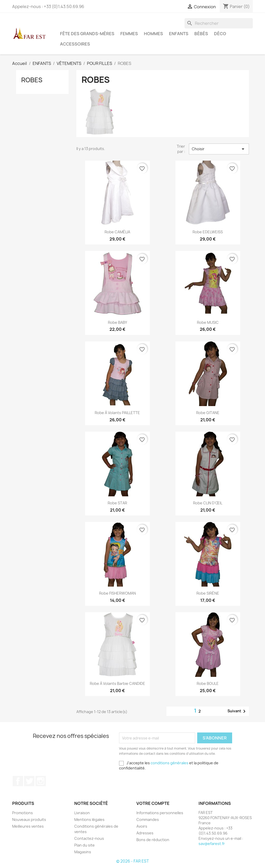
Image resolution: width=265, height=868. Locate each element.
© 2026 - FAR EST (132, 861)
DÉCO (220, 34)
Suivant (237, 711)
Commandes (148, 820)
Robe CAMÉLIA (117, 232)
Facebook (18, 781)
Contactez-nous (89, 838)
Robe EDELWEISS (208, 232)
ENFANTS (179, 34)
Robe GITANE (208, 413)
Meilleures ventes (28, 826)
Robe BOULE (208, 683)
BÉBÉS (201, 34)
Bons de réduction (153, 840)
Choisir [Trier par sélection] (219, 149)
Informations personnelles (160, 813)
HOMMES (153, 34)
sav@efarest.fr (212, 844)
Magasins (83, 852)
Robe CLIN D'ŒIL (208, 503)
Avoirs (142, 826)
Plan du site (84, 845)
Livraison (82, 813)
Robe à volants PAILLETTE (117, 413)
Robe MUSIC (208, 322)
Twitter (29, 781)
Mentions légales (89, 820)
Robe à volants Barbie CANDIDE (117, 683)
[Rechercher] (219, 23)
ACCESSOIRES (75, 44)
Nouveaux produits (29, 820)
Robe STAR (117, 503)
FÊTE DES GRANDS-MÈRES (87, 34)
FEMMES (129, 34)
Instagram (41, 781)
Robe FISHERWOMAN (117, 593)
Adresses (145, 833)
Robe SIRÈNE (208, 593)
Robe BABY (117, 322)
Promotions (23, 813)
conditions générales (170, 763)
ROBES (32, 80)
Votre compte (153, 803)
